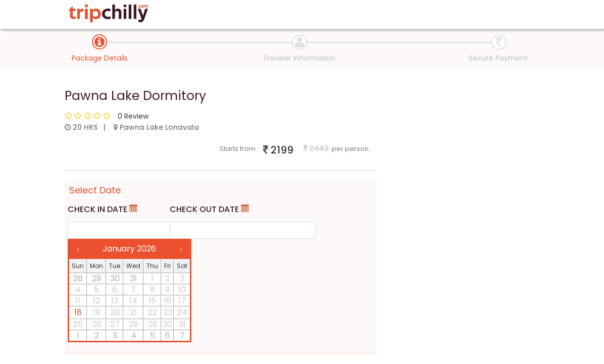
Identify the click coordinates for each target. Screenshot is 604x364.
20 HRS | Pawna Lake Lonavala (132, 127)
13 (115, 301)
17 (182, 301)
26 (97, 325)
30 (115, 279)
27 (115, 325)
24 (182, 313)
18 (78, 312)
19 (96, 313)
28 (78, 279)
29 (96, 279)
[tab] (99, 42)
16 (167, 301)
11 (78, 301)
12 (96, 301)
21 (133, 313)
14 (133, 301)
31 (133, 279)
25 (78, 325)
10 (182, 290)
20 (115, 313)
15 (152, 301)
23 (168, 313)
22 (153, 313)
